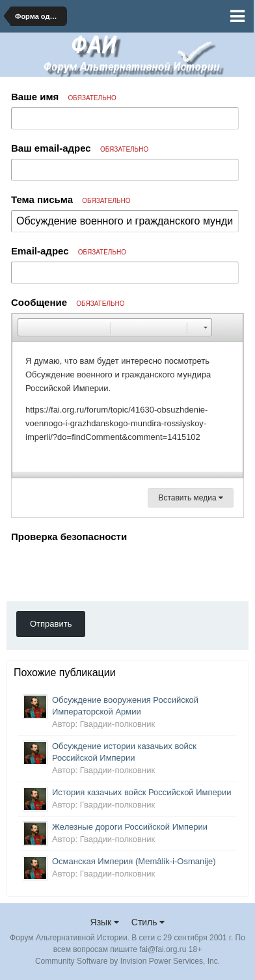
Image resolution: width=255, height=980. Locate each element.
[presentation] (110, 571)
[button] (27, 327)
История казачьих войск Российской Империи (142, 792)
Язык (105, 922)
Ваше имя (64, 97)
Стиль (148, 922)
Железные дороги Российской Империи (130, 827)
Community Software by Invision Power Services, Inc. (127, 961)
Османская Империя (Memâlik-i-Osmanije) (134, 861)
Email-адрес (69, 251)
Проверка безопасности (69, 537)
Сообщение (68, 302)
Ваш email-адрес (80, 148)
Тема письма (71, 199)
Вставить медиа (191, 498)
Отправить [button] (51, 624)
